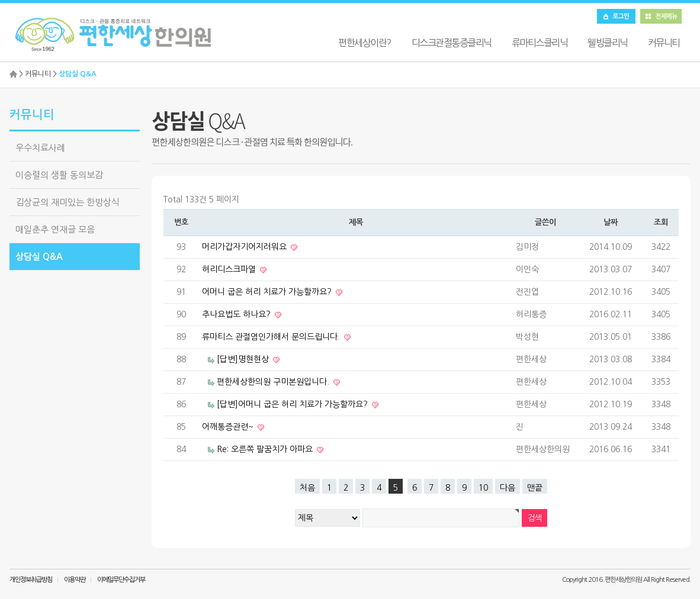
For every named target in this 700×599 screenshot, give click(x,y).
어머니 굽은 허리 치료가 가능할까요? (268, 292)
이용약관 (75, 580)
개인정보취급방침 (31, 580)
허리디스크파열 (230, 269)
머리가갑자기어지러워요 (245, 247)
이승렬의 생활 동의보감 (59, 175)
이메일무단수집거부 (121, 580)
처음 (307, 488)
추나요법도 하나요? (237, 314)
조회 (661, 222)
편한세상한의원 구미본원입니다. (274, 382)
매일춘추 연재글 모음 (55, 229)
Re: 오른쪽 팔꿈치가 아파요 (266, 449)
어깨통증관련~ (229, 427)
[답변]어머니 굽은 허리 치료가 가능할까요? (293, 404)
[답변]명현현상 (244, 359)
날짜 (610, 222)
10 (483, 488)
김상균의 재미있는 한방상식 (68, 202)
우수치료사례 (40, 148)
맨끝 (535, 488)
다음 (508, 488)
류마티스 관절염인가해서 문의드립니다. (272, 337)
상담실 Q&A (39, 257)
